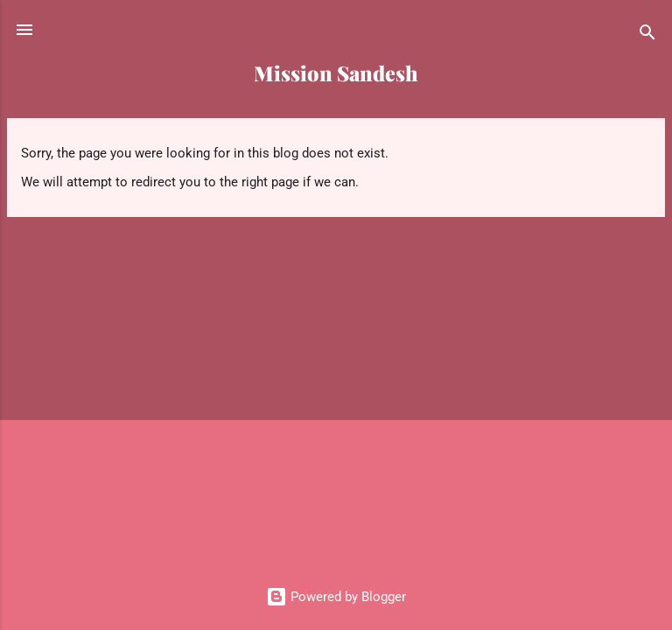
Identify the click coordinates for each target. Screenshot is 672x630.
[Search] (647, 35)
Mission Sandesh (336, 73)
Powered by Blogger (336, 597)
